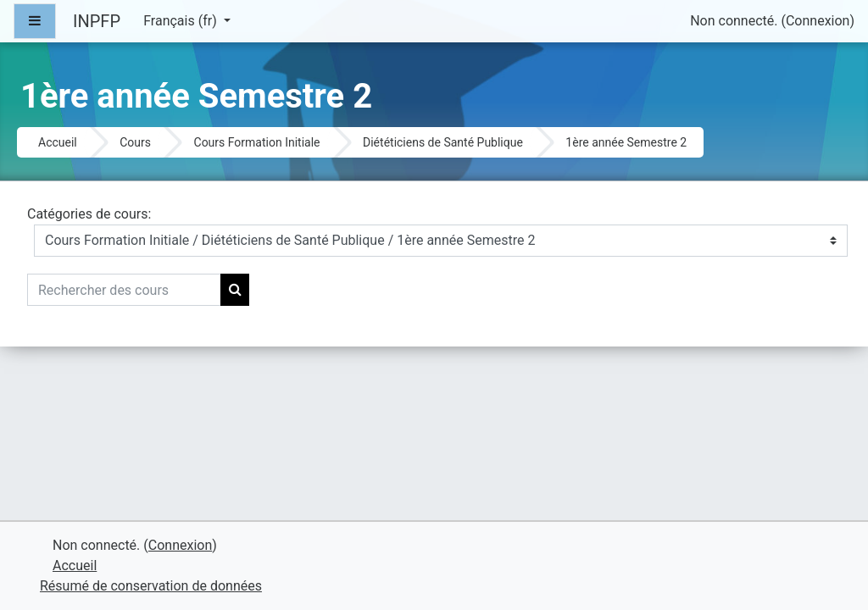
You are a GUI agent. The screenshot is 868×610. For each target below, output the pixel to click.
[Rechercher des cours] (124, 290)
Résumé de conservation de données (151, 586)
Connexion (818, 21)
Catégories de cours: (89, 214)
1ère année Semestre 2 (626, 142)
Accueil (58, 142)
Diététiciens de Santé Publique (443, 142)
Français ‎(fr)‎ (181, 21)
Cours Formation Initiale (257, 142)
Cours (135, 142)
